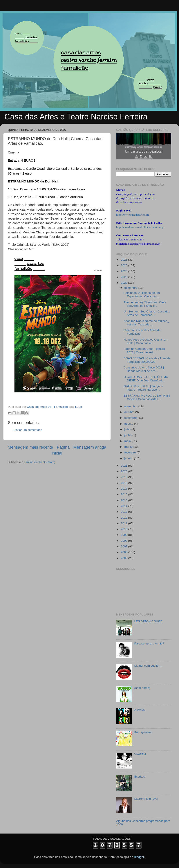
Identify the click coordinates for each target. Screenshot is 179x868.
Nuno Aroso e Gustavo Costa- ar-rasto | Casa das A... (146, 341)
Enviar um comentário (28, 430)
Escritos (139, 777)
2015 (125, 500)
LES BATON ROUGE (148, 621)
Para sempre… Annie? (149, 643)
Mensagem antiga (90, 447)
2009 (125, 535)
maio (128, 441)
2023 (125, 277)
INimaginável (143, 732)
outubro (130, 412)
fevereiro (130, 452)
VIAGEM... (141, 754)
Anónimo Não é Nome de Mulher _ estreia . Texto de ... (146, 323)
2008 (125, 541)
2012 (125, 518)
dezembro (131, 288)
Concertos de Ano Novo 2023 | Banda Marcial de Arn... (144, 369)
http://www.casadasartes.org (133, 215)
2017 (125, 489)
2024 (125, 271)
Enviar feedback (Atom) (40, 462)
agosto (129, 424)
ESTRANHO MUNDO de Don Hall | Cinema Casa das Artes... (147, 397)
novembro (131, 406)
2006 (125, 552)
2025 (125, 265)
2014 (125, 506)
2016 (125, 494)
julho (128, 429)
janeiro (129, 458)
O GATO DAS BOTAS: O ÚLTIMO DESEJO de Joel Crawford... (146, 379)
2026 (125, 260)
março (129, 447)
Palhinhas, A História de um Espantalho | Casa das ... (142, 295)
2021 (125, 466)
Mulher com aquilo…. (148, 666)
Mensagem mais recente (30, 447)
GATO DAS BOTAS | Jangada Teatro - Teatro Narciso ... (143, 388)
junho (128, 435)
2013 (125, 512)
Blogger (139, 857)
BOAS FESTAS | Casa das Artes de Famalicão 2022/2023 (147, 360)
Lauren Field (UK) (146, 799)
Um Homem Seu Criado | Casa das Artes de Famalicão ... (147, 313)
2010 (125, 529)
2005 (125, 558)
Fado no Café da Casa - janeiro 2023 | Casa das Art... (144, 351)
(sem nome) (142, 688)
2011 (125, 523)
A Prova (139, 710)
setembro (131, 418)
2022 (125, 283)
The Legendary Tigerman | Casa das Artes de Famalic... (145, 304)
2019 (125, 477)
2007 (125, 546)
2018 (125, 483)
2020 (125, 471)
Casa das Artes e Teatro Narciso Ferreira (76, 117)
